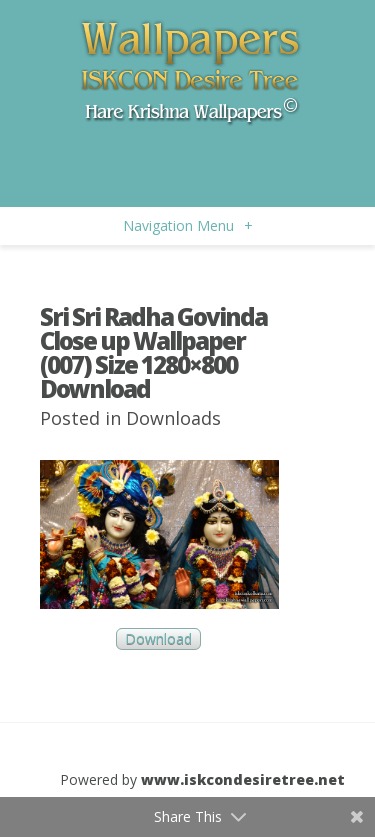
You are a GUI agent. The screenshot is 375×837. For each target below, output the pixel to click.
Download (158, 639)
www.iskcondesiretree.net (243, 779)
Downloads (173, 418)
